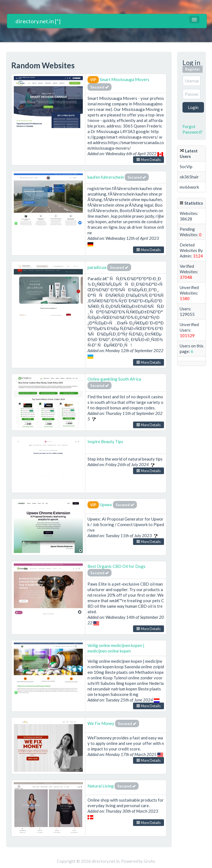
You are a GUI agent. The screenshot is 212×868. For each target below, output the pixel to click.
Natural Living (101, 786)
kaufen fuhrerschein (106, 177)
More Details (149, 160)
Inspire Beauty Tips (105, 441)
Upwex (106, 505)
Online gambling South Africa (114, 379)
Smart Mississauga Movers (124, 79)
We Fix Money (101, 723)
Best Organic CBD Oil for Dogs (116, 566)
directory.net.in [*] (38, 21)
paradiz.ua (97, 267)
